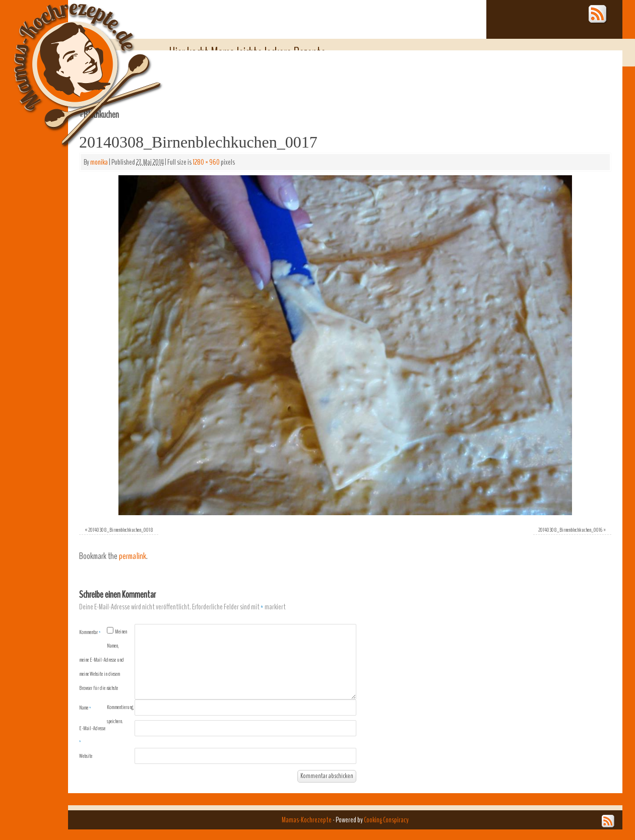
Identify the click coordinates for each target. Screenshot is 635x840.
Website (86, 756)
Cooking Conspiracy (386, 820)
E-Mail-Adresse (92, 735)
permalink (133, 556)
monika (99, 162)
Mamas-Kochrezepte (73, 63)
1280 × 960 (206, 162)
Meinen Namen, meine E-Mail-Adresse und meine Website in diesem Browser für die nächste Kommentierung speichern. (106, 676)
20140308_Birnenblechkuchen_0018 (121, 530)
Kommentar (90, 632)
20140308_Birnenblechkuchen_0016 (570, 530)
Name (85, 708)
